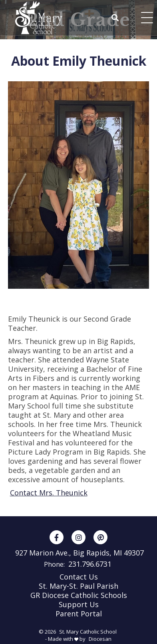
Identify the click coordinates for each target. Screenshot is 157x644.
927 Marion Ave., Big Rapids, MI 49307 (79, 553)
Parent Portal (79, 614)
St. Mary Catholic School (88, 632)
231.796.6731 (90, 564)
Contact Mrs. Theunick (49, 493)
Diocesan (100, 639)
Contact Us (79, 577)
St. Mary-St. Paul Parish (78, 586)
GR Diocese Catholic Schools (79, 595)
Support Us (79, 604)
